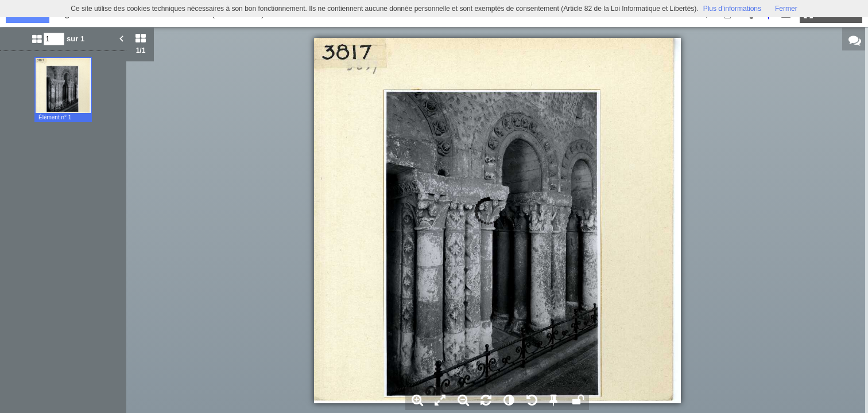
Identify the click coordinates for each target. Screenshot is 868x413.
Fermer (786, 9)
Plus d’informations (732, 9)
